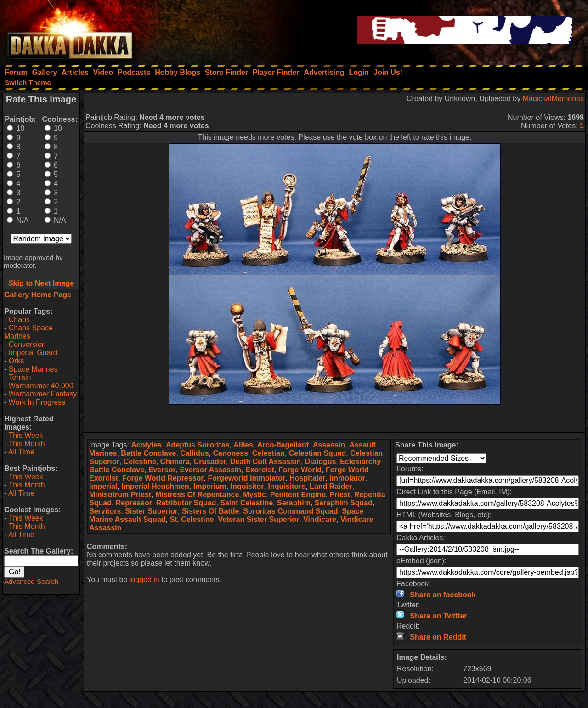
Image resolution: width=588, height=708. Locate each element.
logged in (144, 580)
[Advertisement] (335, 419)
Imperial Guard (33, 353)
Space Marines (33, 369)
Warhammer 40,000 (41, 386)
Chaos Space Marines (28, 332)
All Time (21, 452)
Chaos (19, 320)
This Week (25, 435)
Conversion (27, 344)
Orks (17, 361)
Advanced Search (31, 581)
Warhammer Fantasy (43, 394)
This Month (26, 444)
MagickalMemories (553, 99)
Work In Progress (37, 402)
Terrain (20, 377)
